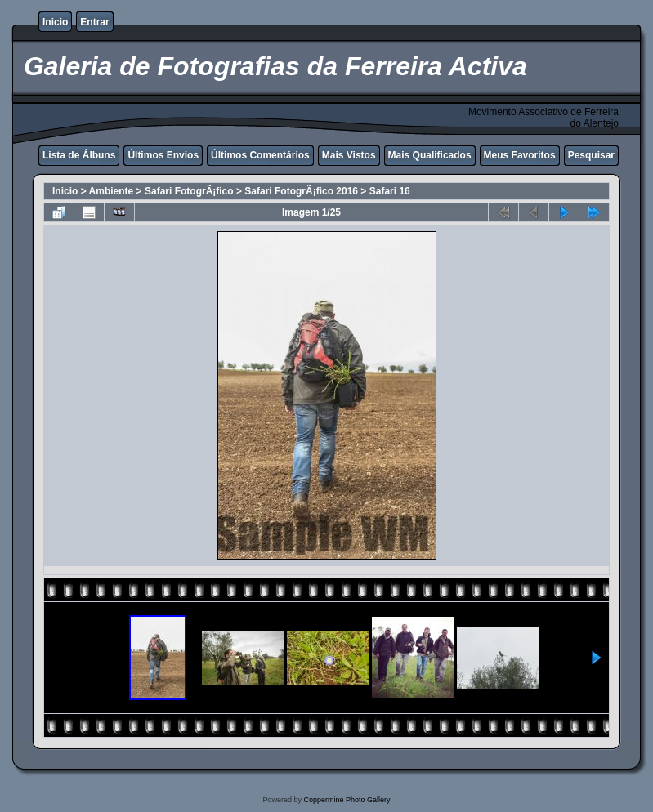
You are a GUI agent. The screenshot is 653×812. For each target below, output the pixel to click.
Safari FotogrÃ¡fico (189, 191)
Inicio (55, 22)
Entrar (94, 22)
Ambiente (112, 191)
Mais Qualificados (430, 155)
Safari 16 (390, 191)
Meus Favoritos (520, 155)
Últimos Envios (163, 155)
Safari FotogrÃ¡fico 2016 (301, 191)
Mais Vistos (349, 155)
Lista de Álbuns (79, 155)
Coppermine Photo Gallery (347, 800)
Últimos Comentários (260, 155)
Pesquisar (591, 155)
